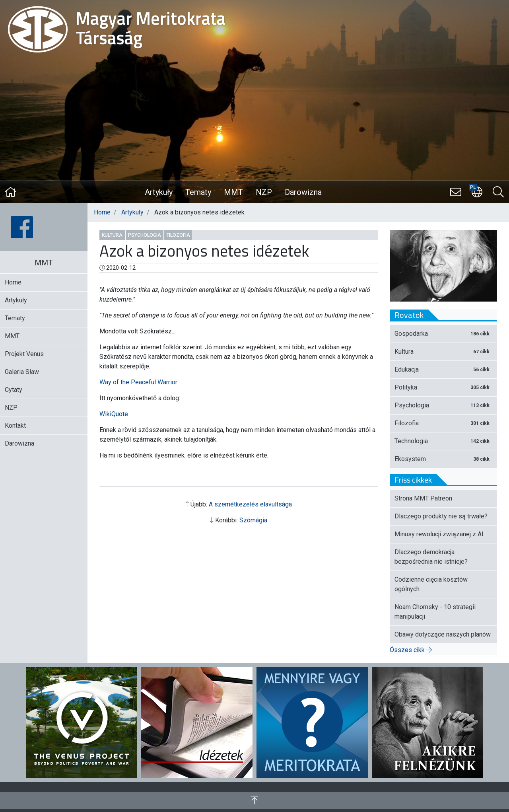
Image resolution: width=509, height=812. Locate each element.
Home (102, 212)
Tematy (198, 192)
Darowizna (303, 192)
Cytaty (14, 390)
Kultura (112, 235)
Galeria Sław (22, 372)
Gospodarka (443, 334)
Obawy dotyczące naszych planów (443, 634)
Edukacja (443, 369)
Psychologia (145, 235)
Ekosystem (443, 459)
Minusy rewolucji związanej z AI (439, 534)
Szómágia (253, 520)
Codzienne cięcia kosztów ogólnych (431, 584)
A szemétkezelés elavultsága (250, 504)
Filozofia (178, 235)
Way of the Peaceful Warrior (138, 382)
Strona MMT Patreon (423, 498)
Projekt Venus (24, 354)
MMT (233, 192)
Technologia (443, 441)
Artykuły (159, 192)
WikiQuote (114, 414)
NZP (264, 192)
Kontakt (15, 425)
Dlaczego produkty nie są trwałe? (441, 516)
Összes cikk (411, 650)
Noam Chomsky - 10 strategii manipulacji (435, 612)
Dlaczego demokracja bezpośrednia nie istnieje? (431, 557)
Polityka (443, 387)
